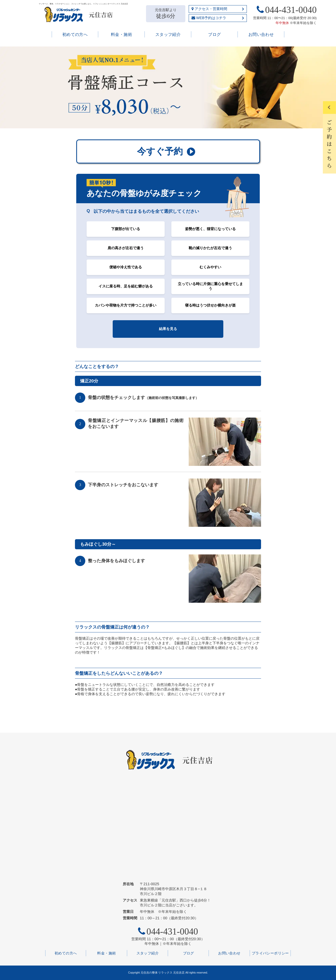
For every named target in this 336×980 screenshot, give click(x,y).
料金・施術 (121, 34)
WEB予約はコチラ (209, 18)
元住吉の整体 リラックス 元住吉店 (163, 973)
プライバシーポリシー (270, 953)
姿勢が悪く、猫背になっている (210, 229)
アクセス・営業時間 (209, 9)
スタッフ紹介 (168, 34)
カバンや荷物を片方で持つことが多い (126, 305)
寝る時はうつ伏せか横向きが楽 (210, 305)
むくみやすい (210, 267)
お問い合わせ (261, 34)
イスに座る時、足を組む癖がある (126, 286)
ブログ (214, 34)
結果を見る (168, 329)
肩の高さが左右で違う (126, 248)
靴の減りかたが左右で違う (210, 248)
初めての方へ (75, 34)
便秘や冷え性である (126, 267)
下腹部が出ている (126, 229)
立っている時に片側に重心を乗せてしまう (210, 286)
